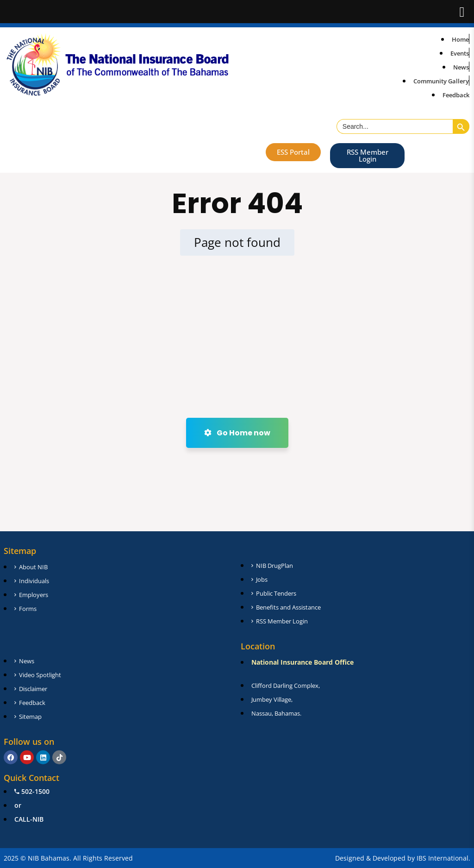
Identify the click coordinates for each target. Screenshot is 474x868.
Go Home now (237, 433)
